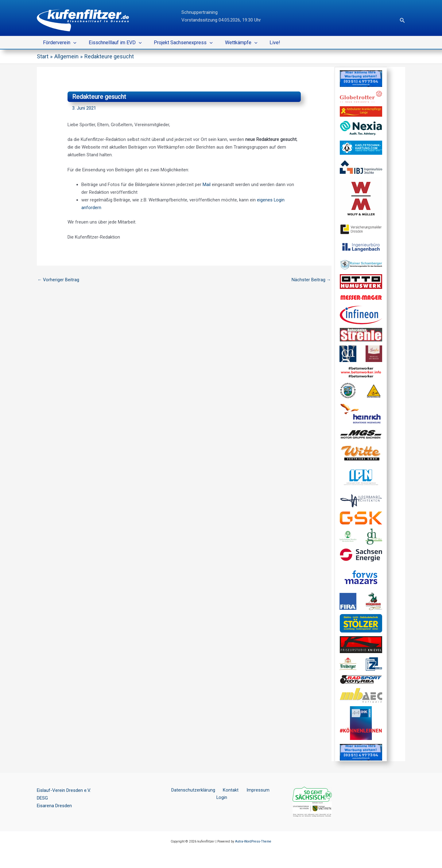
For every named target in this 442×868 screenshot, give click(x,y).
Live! (264, 43)
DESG (42, 798)
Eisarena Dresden (54, 806)
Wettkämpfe (233, 43)
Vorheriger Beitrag (59, 280)
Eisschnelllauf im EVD (112, 43)
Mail (207, 185)
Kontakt (224, 790)
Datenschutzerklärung (189, 790)
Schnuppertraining (200, 12)
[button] (402, 20)
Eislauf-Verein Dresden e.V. (64, 790)
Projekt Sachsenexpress (177, 43)
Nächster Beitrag (311, 280)
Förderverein (58, 43)
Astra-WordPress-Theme (253, 841)
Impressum (248, 790)
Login (269, 790)
